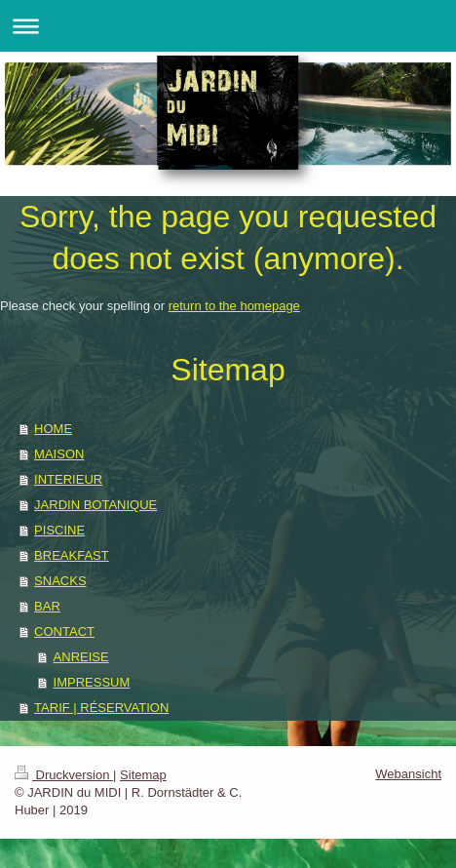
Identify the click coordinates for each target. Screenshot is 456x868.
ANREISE (81, 657)
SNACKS (60, 581)
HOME (53, 429)
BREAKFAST (72, 555)
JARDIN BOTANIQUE (95, 505)
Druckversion (64, 775)
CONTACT (64, 631)
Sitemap (143, 775)
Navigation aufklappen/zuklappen (228, 26)
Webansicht (408, 774)
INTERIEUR (68, 479)
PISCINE (59, 530)
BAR (47, 606)
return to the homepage (234, 306)
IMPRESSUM (92, 682)
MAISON (59, 454)
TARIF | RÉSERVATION (101, 708)
